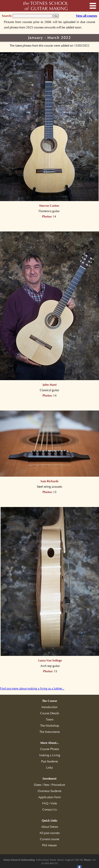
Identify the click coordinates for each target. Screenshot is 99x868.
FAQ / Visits (50, 803)
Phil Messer (49, 845)
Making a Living (50, 755)
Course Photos (50, 749)
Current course (50, 839)
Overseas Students (49, 791)
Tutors (50, 719)
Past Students (49, 761)
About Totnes (50, 827)
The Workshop (50, 726)
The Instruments (50, 732)
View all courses (86, 16)
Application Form (49, 797)
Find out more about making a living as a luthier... (32, 689)
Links (49, 768)
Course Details (50, 713)
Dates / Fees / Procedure (49, 785)
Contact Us (49, 810)
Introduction (49, 707)
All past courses (49, 833)
